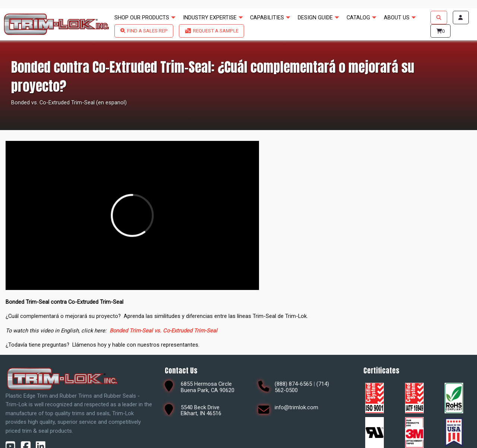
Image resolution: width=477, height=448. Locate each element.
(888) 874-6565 (293, 384)
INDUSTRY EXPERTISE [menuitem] (210, 18)
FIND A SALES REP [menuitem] (147, 31)
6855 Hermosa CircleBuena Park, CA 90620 (208, 387)
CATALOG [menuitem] (358, 18)
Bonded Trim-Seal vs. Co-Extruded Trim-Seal (163, 331)
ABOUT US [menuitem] (397, 18)
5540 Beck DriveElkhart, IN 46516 (201, 411)
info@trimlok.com (296, 407)
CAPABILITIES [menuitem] (267, 18)
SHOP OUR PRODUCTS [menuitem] (142, 18)
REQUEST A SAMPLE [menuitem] (216, 31)
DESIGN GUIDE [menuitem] (315, 18)
